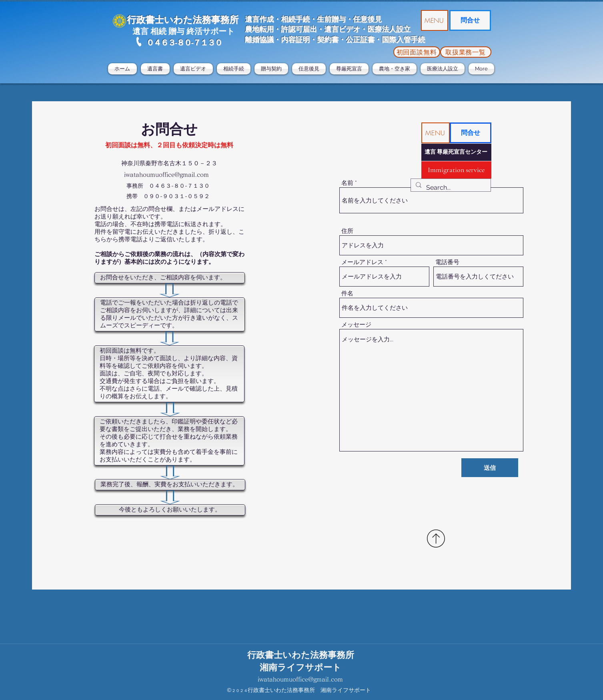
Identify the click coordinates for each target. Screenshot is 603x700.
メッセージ (356, 325)
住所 (347, 231)
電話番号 (447, 262)
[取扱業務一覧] (466, 52)
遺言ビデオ (342, 29)
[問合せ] (470, 20)
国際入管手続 (403, 40)
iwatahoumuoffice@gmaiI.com (300, 679)
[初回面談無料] (417, 52)
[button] (435, 20)
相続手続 (295, 19)
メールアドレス (362, 262)
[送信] (490, 468)
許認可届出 (299, 29)
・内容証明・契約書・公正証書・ (328, 40)
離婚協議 (259, 40)
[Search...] (450, 188)
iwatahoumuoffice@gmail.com (166, 175)
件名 (347, 294)
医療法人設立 (389, 29)
